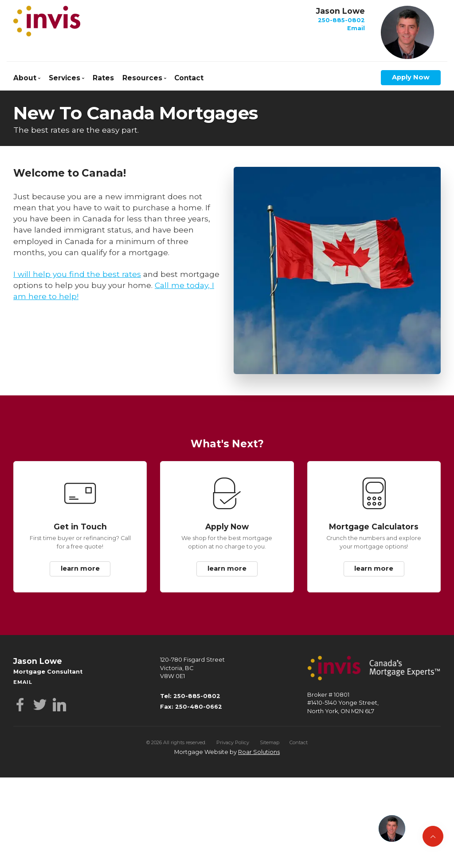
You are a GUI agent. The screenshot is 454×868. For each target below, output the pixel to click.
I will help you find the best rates (77, 274)
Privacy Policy (233, 742)
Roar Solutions (259, 752)
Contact (189, 78)
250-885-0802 (341, 20)
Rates (103, 78)
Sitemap (270, 742)
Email (356, 28)
